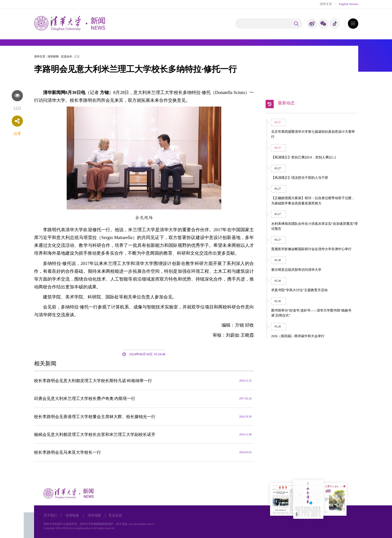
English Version (348, 4)
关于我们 (50, 516)
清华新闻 (53, 56)
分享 (17, 134)
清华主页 (326, 4)
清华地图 (94, 516)
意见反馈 (115, 516)
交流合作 (66, 56)
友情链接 (72, 516)
